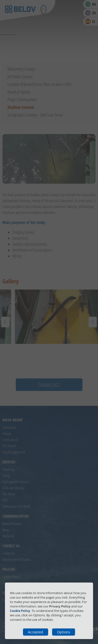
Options (64, 632)
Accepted (36, 632)
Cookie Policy (20, 611)
